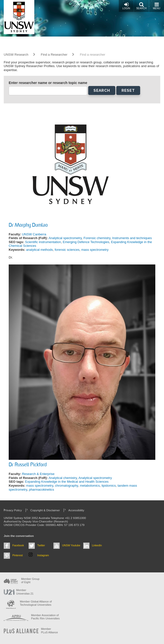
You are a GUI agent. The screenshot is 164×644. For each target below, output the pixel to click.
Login (126, 6)
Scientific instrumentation (43, 242)
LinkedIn (97, 545)
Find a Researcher (54, 55)
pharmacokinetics (41, 490)
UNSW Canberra (34, 234)
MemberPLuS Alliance (49, 630)
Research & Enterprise (38, 474)
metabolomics (90, 486)
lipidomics (109, 486)
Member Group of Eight (30, 580)
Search (141, 6)
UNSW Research (16, 55)
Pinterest (18, 555)
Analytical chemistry (63, 478)
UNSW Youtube (71, 545)
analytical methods (40, 250)
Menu (156, 6)
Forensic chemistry (97, 238)
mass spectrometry (95, 250)
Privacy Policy (13, 510)
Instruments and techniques (132, 238)
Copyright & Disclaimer (45, 510)
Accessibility (76, 510)
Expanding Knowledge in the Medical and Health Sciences (67, 482)
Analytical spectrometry (65, 238)
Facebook (18, 545)
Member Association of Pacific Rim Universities (45, 617)
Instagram (43, 555)
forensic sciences (67, 250)
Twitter (41, 545)
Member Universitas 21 (25, 592)
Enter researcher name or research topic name (48, 83)
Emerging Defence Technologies (86, 242)
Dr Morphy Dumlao (28, 225)
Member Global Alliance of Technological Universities (36, 603)
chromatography (66, 486)
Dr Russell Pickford (28, 465)
